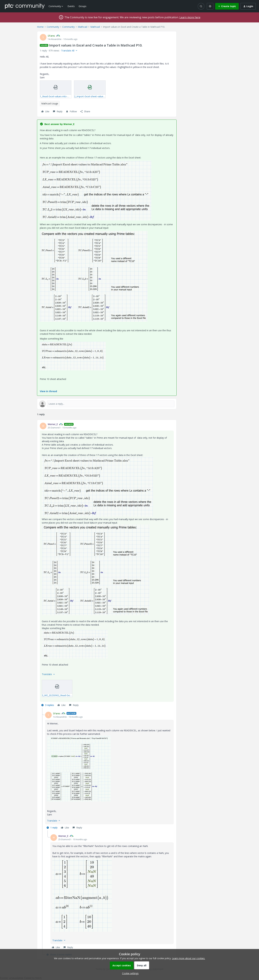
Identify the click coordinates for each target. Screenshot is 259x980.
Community (53, 27)
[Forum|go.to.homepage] (25, 6)
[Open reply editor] (107, 404)
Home (40, 27)
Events (71, 6)
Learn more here (190, 17)
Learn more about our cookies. (189, 958)
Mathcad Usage (50, 103)
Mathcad (83, 27)
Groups (83, 6)
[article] (107, 565)
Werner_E (53, 424)
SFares (51, 36)
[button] (227, 6)
